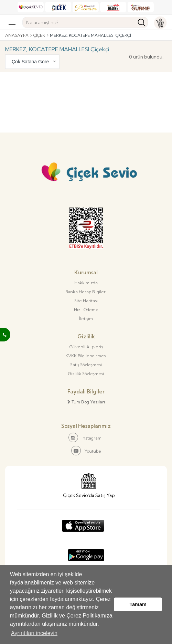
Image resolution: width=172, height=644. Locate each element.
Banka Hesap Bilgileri (86, 292)
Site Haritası (86, 301)
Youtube (86, 451)
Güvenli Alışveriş (86, 347)
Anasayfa (17, 35)
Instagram (85, 437)
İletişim (86, 319)
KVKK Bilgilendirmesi (86, 356)
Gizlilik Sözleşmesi (86, 374)
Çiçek (39, 35)
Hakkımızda (86, 283)
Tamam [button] (138, 604)
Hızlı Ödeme (86, 310)
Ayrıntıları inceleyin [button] (34, 633)
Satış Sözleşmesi (86, 365)
